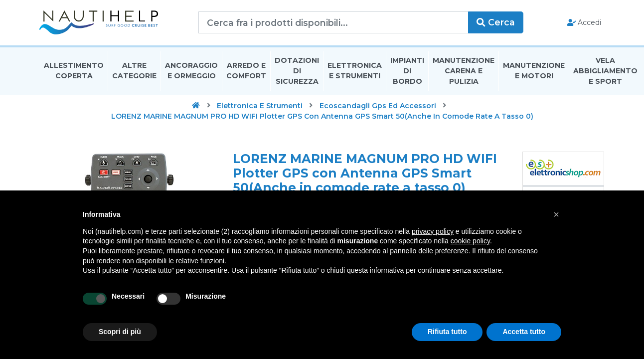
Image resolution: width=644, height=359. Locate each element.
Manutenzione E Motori (534, 72)
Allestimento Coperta (74, 72)
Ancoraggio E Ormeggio (191, 72)
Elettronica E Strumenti (355, 72)
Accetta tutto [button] (524, 332)
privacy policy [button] (433, 231)
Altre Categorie (134, 72)
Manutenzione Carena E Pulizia (464, 72)
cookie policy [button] (470, 241)
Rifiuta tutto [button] (447, 332)
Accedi (583, 23)
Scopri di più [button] (120, 332)
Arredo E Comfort (246, 72)
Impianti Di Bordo (407, 72)
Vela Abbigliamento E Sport (605, 72)
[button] (556, 214)
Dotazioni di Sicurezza (297, 72)
